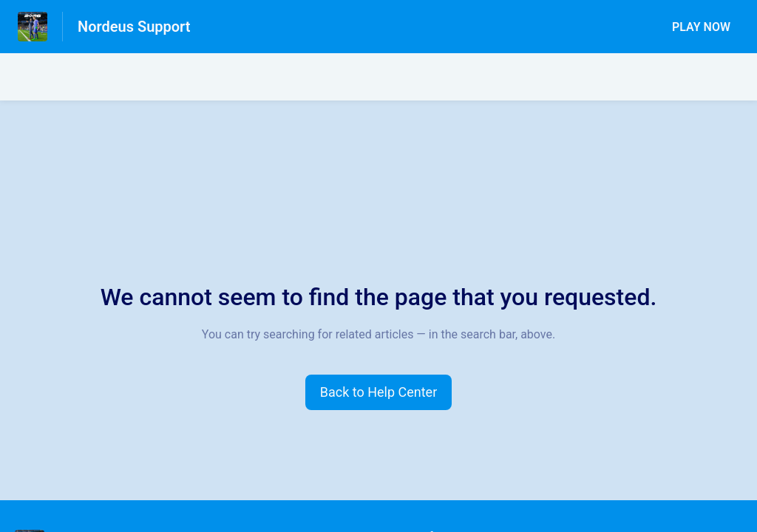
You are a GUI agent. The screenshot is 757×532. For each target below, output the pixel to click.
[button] (379, 392)
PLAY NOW (701, 27)
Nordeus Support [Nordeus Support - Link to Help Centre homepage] (134, 27)
